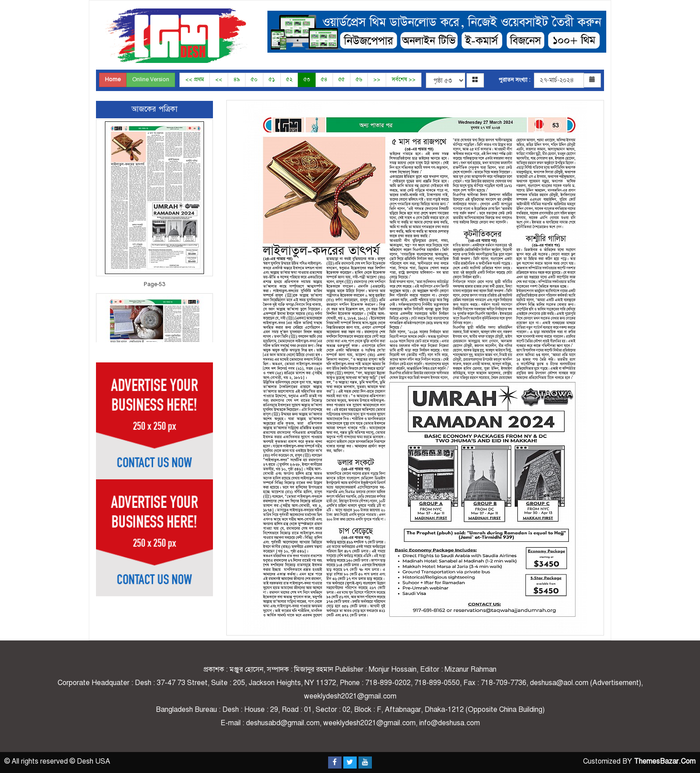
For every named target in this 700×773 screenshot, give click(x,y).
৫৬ (359, 79)
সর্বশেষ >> (404, 79)
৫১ (272, 79)
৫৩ (307, 79)
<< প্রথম (195, 79)
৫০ (254, 79)
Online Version (151, 79)
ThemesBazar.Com (665, 761)
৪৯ (237, 79)
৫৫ (342, 79)
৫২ (289, 79)
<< (219, 79)
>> (377, 79)
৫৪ (324, 79)
